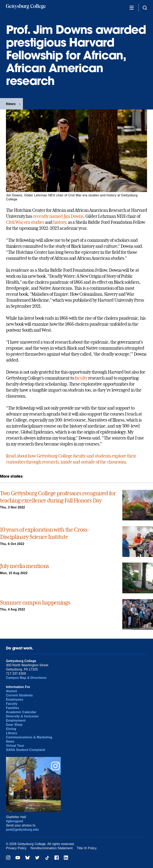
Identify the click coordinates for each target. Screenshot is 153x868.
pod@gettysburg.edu (22, 830)
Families (13, 708)
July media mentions (24, 566)
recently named (48, 216)
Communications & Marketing (29, 737)
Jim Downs (74, 216)
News (11, 104)
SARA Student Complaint (26, 750)
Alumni (12, 691)
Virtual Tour (15, 746)
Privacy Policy (16, 848)
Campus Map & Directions (26, 678)
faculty (81, 378)
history (60, 222)
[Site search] (145, 7)
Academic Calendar (21, 712)
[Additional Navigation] (131, 7)
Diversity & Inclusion (22, 716)
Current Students (19, 695)
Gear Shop (14, 725)
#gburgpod (15, 821)
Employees (15, 699)
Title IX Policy (87, 848)
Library (12, 733)
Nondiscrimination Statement (52, 848)
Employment (16, 720)
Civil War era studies (25, 222)
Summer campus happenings (35, 603)
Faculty (12, 704)
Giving (11, 729)
